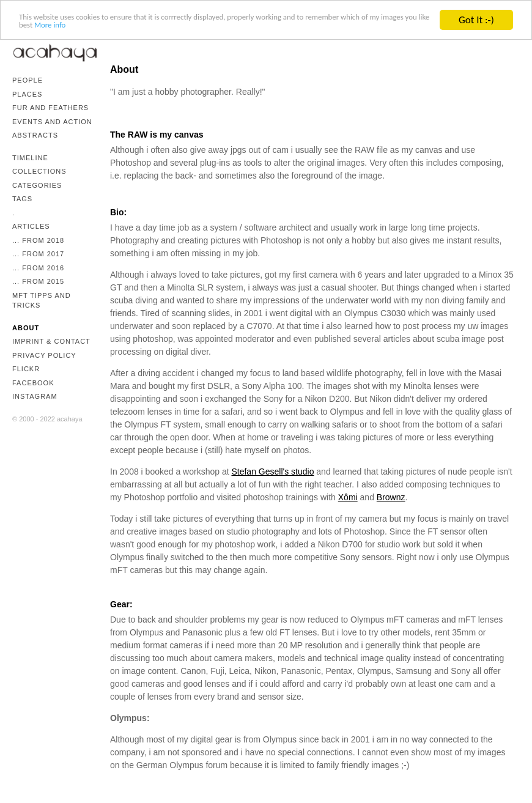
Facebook (33, 383)
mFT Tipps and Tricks (42, 301)
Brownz (391, 497)
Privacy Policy (44, 355)
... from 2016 (38, 268)
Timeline (30, 158)
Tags (22, 199)
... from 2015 (38, 281)
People (28, 80)
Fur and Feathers (50, 108)
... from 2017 (38, 254)
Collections (39, 171)
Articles (31, 226)
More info (227, 31)
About (26, 328)
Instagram (35, 396)
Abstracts (35, 135)
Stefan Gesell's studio (272, 472)
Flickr (26, 369)
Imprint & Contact (51, 341)
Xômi (348, 497)
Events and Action (52, 122)
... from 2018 (38, 240)
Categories (37, 185)
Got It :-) (476, 20)
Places (27, 94)
